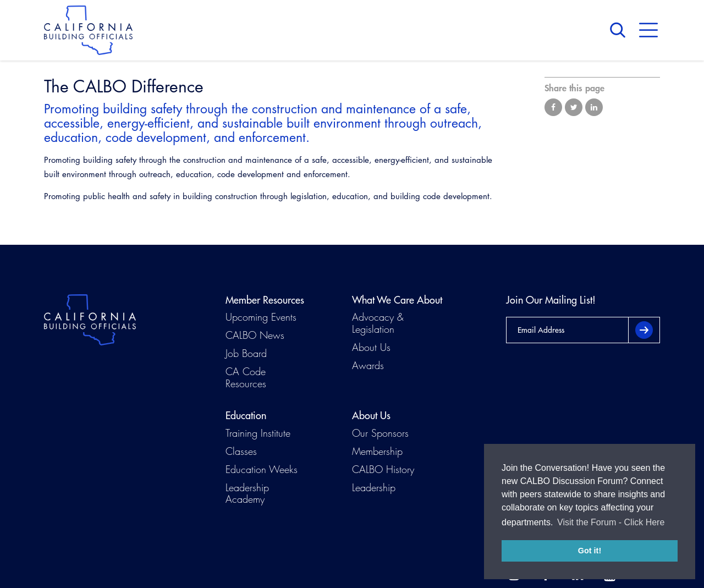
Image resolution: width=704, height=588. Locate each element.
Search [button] (620, 30)
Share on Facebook (553, 107)
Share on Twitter (574, 107)
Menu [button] (648, 30)
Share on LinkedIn (594, 107)
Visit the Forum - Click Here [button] (611, 522)
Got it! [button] (590, 551)
